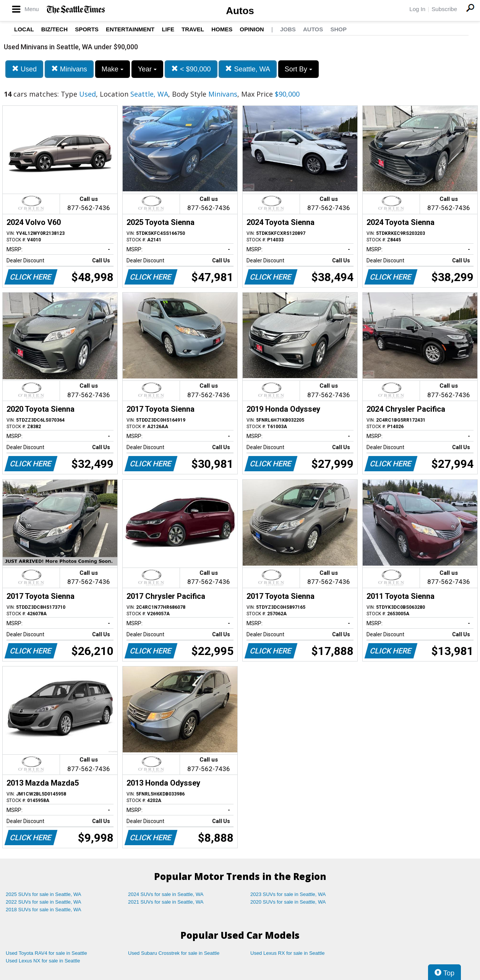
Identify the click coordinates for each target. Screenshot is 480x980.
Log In (417, 9)
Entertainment (130, 29)
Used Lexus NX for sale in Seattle (43, 961)
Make (113, 69)
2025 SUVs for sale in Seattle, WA (44, 894)
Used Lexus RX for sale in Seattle (287, 953)
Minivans (69, 69)
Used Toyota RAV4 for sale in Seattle (46, 953)
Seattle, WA (247, 69)
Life (168, 29)
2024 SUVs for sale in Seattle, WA (166, 894)
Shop (338, 29)
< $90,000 (191, 69)
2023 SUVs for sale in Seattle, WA (288, 894)
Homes (222, 29)
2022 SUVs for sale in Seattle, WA (44, 902)
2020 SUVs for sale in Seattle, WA (288, 902)
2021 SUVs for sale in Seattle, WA (166, 902)
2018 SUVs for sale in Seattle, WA (44, 910)
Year (147, 69)
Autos (240, 11)
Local (24, 29)
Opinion (252, 29)
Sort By (298, 69)
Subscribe (444, 9)
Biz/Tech (54, 29)
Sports (87, 29)
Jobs (288, 29)
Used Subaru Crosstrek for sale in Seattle (174, 953)
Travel (193, 29)
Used (24, 69)
